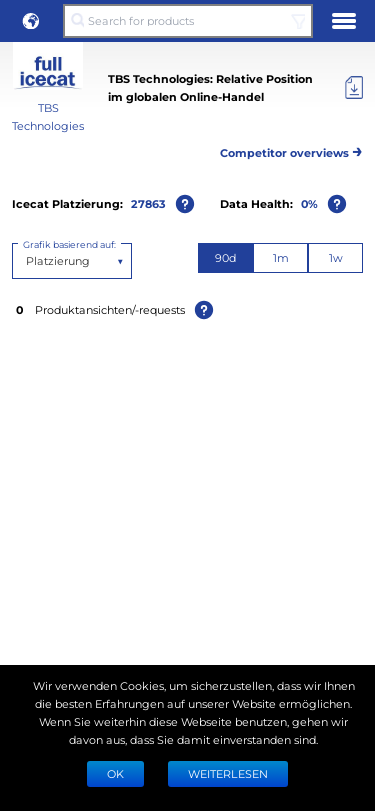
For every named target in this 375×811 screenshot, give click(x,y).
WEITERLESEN (228, 773)
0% (309, 203)
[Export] (354, 88)
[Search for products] (187, 21)
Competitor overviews (291, 149)
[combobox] (27, 261)
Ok (115, 773)
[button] (31, 21)
